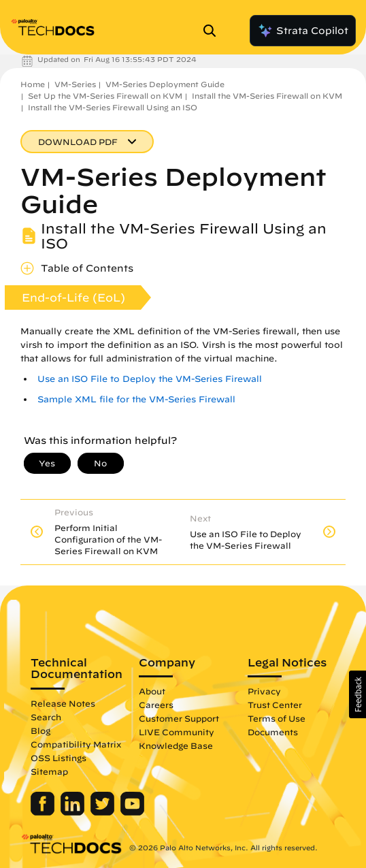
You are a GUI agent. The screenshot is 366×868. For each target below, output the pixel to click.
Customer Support (179, 718)
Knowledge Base (176, 745)
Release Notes (63, 703)
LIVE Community (177, 732)
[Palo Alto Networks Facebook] (44, 812)
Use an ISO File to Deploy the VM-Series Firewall (150, 379)
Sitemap (49, 771)
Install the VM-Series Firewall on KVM (267, 96)
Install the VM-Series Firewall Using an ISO (113, 107)
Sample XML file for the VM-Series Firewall (136, 399)
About (152, 691)
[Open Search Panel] (214, 31)
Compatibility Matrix (76, 744)
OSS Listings (59, 758)
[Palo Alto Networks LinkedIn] (74, 812)
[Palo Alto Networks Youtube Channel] (132, 812)
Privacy (264, 691)
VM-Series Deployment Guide (165, 84)
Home (33, 84)
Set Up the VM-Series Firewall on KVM (105, 96)
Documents (273, 732)
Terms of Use (277, 718)
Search (46, 717)
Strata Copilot (303, 31)
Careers (156, 705)
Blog (40, 730)
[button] (357, 694)
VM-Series (75, 84)
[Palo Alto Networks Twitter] (104, 812)
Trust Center (275, 705)
